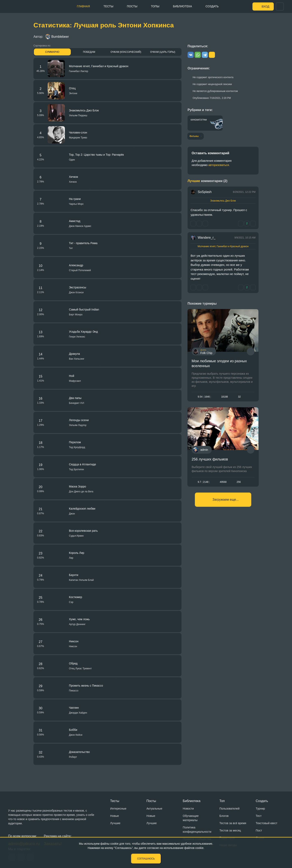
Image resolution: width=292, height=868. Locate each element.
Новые (114, 816)
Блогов (224, 816)
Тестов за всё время (233, 823)
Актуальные (154, 809)
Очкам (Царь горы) (163, 52)
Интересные (118, 809)
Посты (132, 6)
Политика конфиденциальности (197, 830)
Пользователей (229, 809)
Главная (83, 6)
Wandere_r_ (207, 238)
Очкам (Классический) (126, 52)
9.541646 (204, 397)
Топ (222, 801)
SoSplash (205, 192)
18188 (224, 397)
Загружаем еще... (226, 500)
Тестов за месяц (230, 830)
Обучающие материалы (191, 818)
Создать (212, 6)
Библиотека (182, 6)
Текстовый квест (267, 823)
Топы (155, 6)
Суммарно (52, 52)
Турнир (260, 809)
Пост (259, 830)
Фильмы (194, 136)
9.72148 (204, 482)
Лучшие (115, 823)
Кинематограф (199, 120)
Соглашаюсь (146, 859)
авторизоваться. (219, 165)
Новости (188, 809)
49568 (223, 482)
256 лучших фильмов (210, 459)
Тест (259, 816)
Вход (265, 6)
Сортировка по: (42, 46)
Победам (89, 52)
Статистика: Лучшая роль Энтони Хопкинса (104, 25)
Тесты (108, 6)
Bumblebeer (57, 37)
